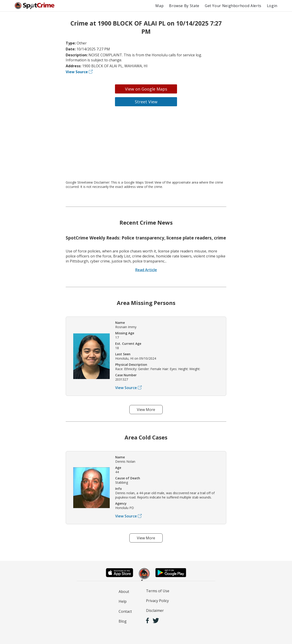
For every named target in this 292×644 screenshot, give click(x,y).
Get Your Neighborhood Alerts (233, 6)
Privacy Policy (157, 601)
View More (146, 410)
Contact (125, 611)
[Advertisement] (146, 143)
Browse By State (184, 6)
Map (159, 6)
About (124, 592)
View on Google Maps (146, 89)
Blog (123, 621)
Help (123, 601)
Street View (146, 102)
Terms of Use (158, 591)
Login (272, 6)
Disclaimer (155, 610)
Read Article (146, 270)
